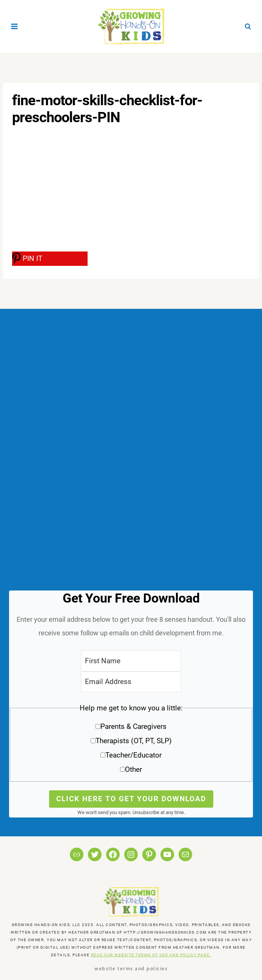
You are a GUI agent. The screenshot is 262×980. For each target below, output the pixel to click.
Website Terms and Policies (131, 968)
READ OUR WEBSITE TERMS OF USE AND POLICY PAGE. (151, 955)
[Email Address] (131, 682)
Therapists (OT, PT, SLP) (134, 741)
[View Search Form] (248, 26)
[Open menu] (15, 26)
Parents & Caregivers (133, 726)
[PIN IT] (50, 259)
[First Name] (131, 661)
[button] (131, 742)
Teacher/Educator (133, 755)
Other (133, 769)
